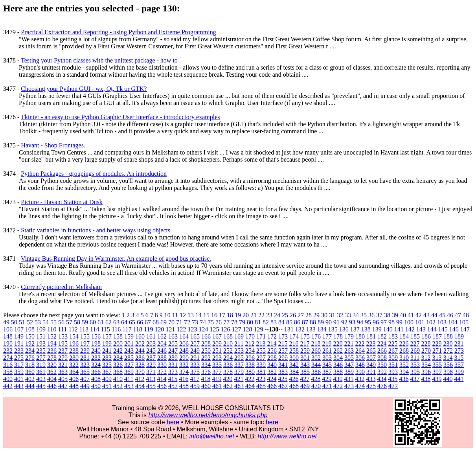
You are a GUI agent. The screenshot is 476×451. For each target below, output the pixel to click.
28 (309, 315)
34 (356, 315)
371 (151, 372)
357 (459, 365)
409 (107, 379)
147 (465, 329)
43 (426, 315)
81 (258, 322)
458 (184, 386)
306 (360, 358)
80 (250, 322)
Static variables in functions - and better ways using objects (96, 230)
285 (129, 358)
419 (217, 379)
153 (63, 336)
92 (344, 322)
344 (316, 365)
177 (327, 336)
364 (74, 372)
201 (129, 343)
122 (181, 329)
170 (250, 336)
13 (191, 315)
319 (41, 365)
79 (242, 322)
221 (349, 343)
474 (360, 386)
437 (415, 379)
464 (250, 386)
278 (52, 358)
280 (74, 358)
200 (118, 343)
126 (225, 329)
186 (426, 336)
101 (420, 322)
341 (283, 365)
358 (8, 372)
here (173, 422)
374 (184, 372)
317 (19, 365)
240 (96, 351)
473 (349, 386)
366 (96, 372)
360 (30, 372)
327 (129, 365)
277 (41, 358)
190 (8, 343)
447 (63, 386)
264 (360, 351)
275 (19, 358)
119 (148, 329)
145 (443, 329)
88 (313, 322)
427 (305, 379)
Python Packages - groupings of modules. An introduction (94, 174)
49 (6, 322)
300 (294, 358)
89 (321, 322)
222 (360, 343)
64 (124, 322)
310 (404, 358)
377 (217, 372)
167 (217, 336)
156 (96, 336)
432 (360, 379)
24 (277, 315)
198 (96, 343)
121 (170, 329)
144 (432, 329)
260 (316, 351)
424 (272, 379)
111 (62, 329)
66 (140, 322)
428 (316, 379)
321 (63, 365)
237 (63, 351)
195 (63, 343)
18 (230, 315)
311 (415, 358)
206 (184, 343)
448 (74, 386)
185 (415, 336)
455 (151, 386)
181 (371, 336)
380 (250, 372)
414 (162, 379)
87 (305, 322)
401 (19, 379)
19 (238, 315)
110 (52, 329)
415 (173, 379)
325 (107, 365)
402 (30, 379)
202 (140, 343)
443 (19, 386)
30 (324, 315)
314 (448, 358)
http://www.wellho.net (287, 436)
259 (305, 351)
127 (236, 329)
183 (393, 336)
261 (327, 351)
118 (138, 329)
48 (466, 315)
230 (448, 343)
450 (96, 386)
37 (379, 315)
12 (183, 315)
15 (206, 315)
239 (85, 351)
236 (52, 351)
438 (426, 379)
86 (297, 322)
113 (84, 329)
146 (454, 329)
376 (206, 372)
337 (239, 365)
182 (382, 336)
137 (355, 329)
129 (258, 329)
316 (8, 365)
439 (437, 379)
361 (41, 372)
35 (364, 315)
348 (360, 365)
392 (382, 372)
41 (411, 315)
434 (382, 379)
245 (151, 351)
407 (85, 379)
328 (140, 365)
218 (316, 343)
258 (294, 351)
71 (179, 322)
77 (226, 322)
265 (371, 351)
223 (371, 343)
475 (371, 386)
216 (294, 343)
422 (250, 379)
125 (214, 329)
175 (305, 336)
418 (206, 379)
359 (19, 372)
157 (107, 336)
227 (415, 343)
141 (399, 329)
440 (448, 379)
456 (162, 386)
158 (118, 336)
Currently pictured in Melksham (61, 287)
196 (74, 343)
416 (184, 379)
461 (217, 386)
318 (30, 365)
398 (448, 372)
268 (404, 351)
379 (239, 372)
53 (38, 322)
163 (173, 336)
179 (349, 336)
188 (448, 336)
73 (195, 322)
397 (437, 372)
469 (305, 386)
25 (285, 315)
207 (195, 343)
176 (316, 336)
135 (333, 329)
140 (388, 329)
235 (41, 351)
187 (437, 336)
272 (448, 351)
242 (118, 351)
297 (261, 358)
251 (217, 351)
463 (239, 386)
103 (442, 322)
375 (195, 372)
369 (129, 372)
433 (371, 379)
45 (442, 315)
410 (118, 379)
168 (228, 336)
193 (41, 343)
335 (217, 365)
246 (162, 351)
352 (404, 365)
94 (360, 322)
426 (294, 379)
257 (283, 351)
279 (63, 358)
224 (382, 343)
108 (30, 329)
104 (453, 322)
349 (371, 365)
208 (206, 343)
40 (403, 315)
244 (140, 351)
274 (8, 358)
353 (415, 365)
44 (434, 315)
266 (382, 351)
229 (437, 343)
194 (52, 343)
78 (234, 322)
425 (283, 379)
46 (450, 315)
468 (294, 386)
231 (459, 343)
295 (239, 358)
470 (316, 386)
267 (393, 351)
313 (437, 358)
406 (74, 379)
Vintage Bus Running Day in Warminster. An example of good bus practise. (116, 259)
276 (30, 358)
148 (8, 336)
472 (338, 386)
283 (107, 358)
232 (8, 351)
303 (327, 358)
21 (254, 315)
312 (426, 358)
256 (272, 351)
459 (195, 386)
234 (30, 351)
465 (261, 386)
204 (162, 343)
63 (116, 322)
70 (171, 322)
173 (283, 336)
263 (349, 351)
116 (116, 329)
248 (184, 351)
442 (8, 386)
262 (338, 351)
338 (250, 365)
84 (281, 322)
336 (228, 365)
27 (301, 315)
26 (293, 315)
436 (404, 379)
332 (184, 365)
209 (217, 343)
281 (85, 358)
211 (239, 343)
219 (327, 343)
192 (30, 343)
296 (250, 358)
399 (459, 372)
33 (348, 315)
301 (305, 358)
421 (239, 379)
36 (371, 315)
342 (294, 365)
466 (272, 386)
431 (349, 379)
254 (250, 351)
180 (360, 336)
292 (206, 358)
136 (344, 329)
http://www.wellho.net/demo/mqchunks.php (208, 415)
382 (272, 372)
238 (74, 351)
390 (360, 372)
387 (327, 372)
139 (377, 329)
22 (261, 315)
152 (52, 336)
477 (393, 386)
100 (409, 322)
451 (107, 386)
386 (316, 372)
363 (63, 372)
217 (305, 343)
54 (46, 322)
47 (458, 315)
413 (151, 379)
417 (195, 379)
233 (19, 351)
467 (283, 386)
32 (340, 315)
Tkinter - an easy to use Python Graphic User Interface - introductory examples (120, 117)
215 (283, 343)
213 (261, 343)
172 (272, 336)
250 (206, 351)
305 (349, 358)
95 (368, 322)
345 (327, 365)
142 (410, 329)
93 (352, 322)
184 (404, 336)
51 (22, 322)
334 (206, 365)
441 (459, 379)
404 (52, 379)
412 (140, 379)
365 (85, 372)
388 (338, 372)
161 (151, 336)
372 (162, 372)
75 (211, 322)
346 (338, 365)
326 (118, 365)
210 (228, 343)
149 (19, 336)
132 (300, 329)
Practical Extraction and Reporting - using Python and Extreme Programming (118, 32)
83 (274, 322)
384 (294, 372)
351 (393, 365)
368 (118, 372)
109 (41, 329)
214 (272, 343)
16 (214, 315)
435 (393, 379)
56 (61, 322)
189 (459, 336)
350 (382, 365)
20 (246, 315)
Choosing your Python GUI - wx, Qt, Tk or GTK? (84, 89)
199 (107, 343)
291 (195, 358)
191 (19, 343)
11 (175, 315)
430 (338, 379)
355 (437, 365)
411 (129, 379)
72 (187, 322)
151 (41, 336)
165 (195, 336)
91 (336, 322)
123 (192, 329)
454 (140, 386)
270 (426, 351)
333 (195, 365)
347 (349, 365)
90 (329, 322)
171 (261, 336)
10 (167, 315)
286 (140, 358)
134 (322, 329)
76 (219, 322)
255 (261, 351)
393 (393, 372)
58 (77, 322)
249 (195, 351)
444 (30, 386)
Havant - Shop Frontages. (53, 145)
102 (431, 322)
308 (382, 358)
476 (382, 386)
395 (415, 372)
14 (198, 315)
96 (376, 322)
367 (107, 372)
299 (283, 358)
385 (305, 372)
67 (148, 322)
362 (52, 372)
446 (52, 386)
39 (395, 315)
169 (239, 336)
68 (156, 322)
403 (41, 379)
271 (437, 351)
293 (217, 358)
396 (426, 372)
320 (52, 365)
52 (30, 322)
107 (19, 329)
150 (30, 336)
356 (448, 365)
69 (164, 322)
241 (107, 351)
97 (384, 322)
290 (184, 358)
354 (426, 365)
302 (316, 358)
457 (173, 386)
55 (53, 322)
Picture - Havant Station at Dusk (62, 202)
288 (162, 358)
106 (8, 329)
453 (129, 386)
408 (96, 379)
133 (311, 329)
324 (96, 365)
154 (74, 336)
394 (404, 372)
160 (140, 336)
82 (266, 322)
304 (338, 358)
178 (338, 336)
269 (415, 351)
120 (159, 329)
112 (73, 329)
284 (118, 358)
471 (327, 386)
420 (228, 379)
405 (63, 379)
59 (85, 322)
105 (464, 322)
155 (85, 336)
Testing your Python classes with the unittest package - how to (99, 60)
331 (173, 365)
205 (173, 343)
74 (203, 322)
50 (14, 322)
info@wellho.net (212, 436)
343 (305, 365)
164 (184, 336)
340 (272, 365)
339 (261, 365)
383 (283, 372)
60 (93, 322)
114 (95, 329)
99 (399, 322)
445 (41, 386)
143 (421, 329)
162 (162, 336)
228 (426, 343)
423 (261, 379)
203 (151, 343)
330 (162, 365)
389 (349, 372)
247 (173, 351)
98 (391, 322)
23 (269, 315)
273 (459, 351)
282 (96, 358)
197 (85, 343)
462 (228, 386)
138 (366, 329)
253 (239, 351)
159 (129, 336)
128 (247, 329)
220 (338, 343)
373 (173, 372)
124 (203, 329)
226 (404, 343)
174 (294, 336)
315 (459, 358)
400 (8, 379)
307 (371, 358)
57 (69, 322)
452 (118, 386)
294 (228, 358)
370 (140, 372)
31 (332, 315)
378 (228, 372)
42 (419, 315)
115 (105, 329)
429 (327, 379)
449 (85, 386)
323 (85, 365)
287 (151, 358)
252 (228, 351)
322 (74, 365)
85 (289, 322)
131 (289, 329)
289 (173, 358)
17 (222, 315)
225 (393, 343)
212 (250, 343)
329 (151, 365)
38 (387, 315)
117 (127, 329)
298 (272, 358)
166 (206, 336)
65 (132, 322)
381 (261, 372)
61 (101, 322)
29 (316, 315)
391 (371, 372)
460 (206, 386)
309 (393, 358)
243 (129, 351)
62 (108, 322)
